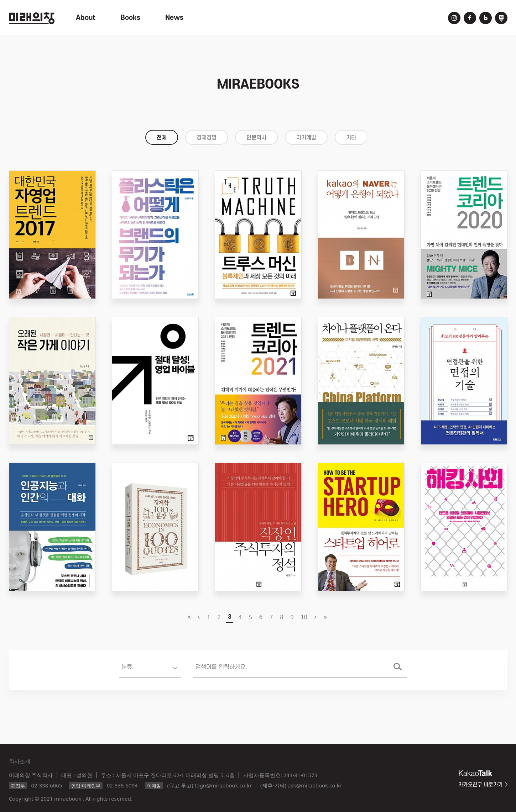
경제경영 (207, 138)
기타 (351, 138)
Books (130, 18)
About (86, 18)
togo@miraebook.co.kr (223, 785)
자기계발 (306, 138)
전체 (162, 138)
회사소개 (20, 761)
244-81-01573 (300, 775)
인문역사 (256, 138)
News (174, 18)
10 (304, 617)
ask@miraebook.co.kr (315, 785)
